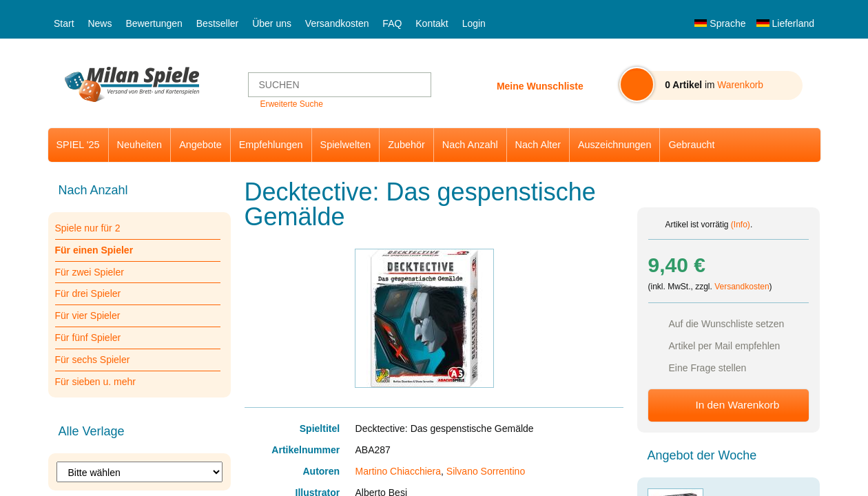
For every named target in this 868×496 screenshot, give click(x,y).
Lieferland (785, 23)
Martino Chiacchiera (399, 471)
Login (474, 23)
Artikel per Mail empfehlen (725, 346)
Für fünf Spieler (88, 338)
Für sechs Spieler (93, 360)
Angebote (200, 145)
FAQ (392, 23)
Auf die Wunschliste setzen (727, 324)
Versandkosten (337, 23)
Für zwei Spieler (90, 272)
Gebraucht (691, 145)
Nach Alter (538, 145)
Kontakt (432, 23)
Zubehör (406, 145)
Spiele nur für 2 (88, 228)
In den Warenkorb (737, 405)
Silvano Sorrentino (486, 471)
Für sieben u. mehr (96, 382)
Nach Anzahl (470, 145)
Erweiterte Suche (291, 104)
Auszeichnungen (614, 145)
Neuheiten (140, 145)
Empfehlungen (271, 145)
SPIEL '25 (78, 145)
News (100, 23)
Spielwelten (346, 145)
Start (64, 23)
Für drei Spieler (88, 293)
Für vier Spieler (88, 316)
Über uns (272, 23)
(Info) (741, 225)
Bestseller (217, 23)
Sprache (720, 23)
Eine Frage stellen (708, 368)
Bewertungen (154, 23)
